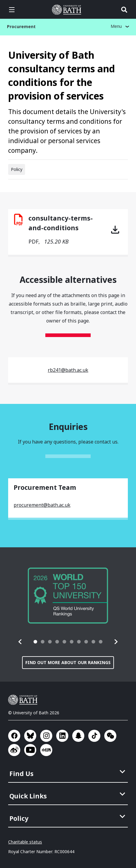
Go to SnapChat (78, 736)
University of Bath (24, 700)
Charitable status (25, 842)
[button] (20, 642)
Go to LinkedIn (62, 736)
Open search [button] (124, 10)
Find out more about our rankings (68, 662)
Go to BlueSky (30, 736)
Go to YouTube (30, 750)
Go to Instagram (46, 736)
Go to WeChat (110, 736)
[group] (68, 596)
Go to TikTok (94, 736)
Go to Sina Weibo (14, 750)
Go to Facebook (14, 736)
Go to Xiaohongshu (46, 750)
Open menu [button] (12, 10)
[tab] (35, 642)
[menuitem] (69, 772)
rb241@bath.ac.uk (68, 370)
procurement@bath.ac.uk (42, 505)
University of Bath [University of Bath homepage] (68, 10)
